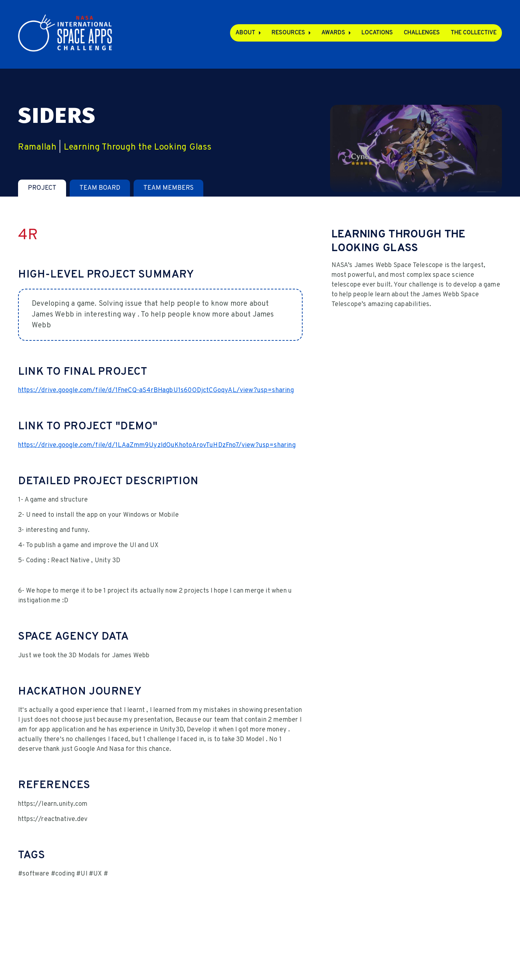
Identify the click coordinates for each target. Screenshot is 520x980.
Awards (333, 33)
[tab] (42, 188)
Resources (288, 33)
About (245, 33)
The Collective (474, 33)
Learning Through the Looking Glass (138, 147)
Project (42, 188)
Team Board (100, 188)
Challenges (422, 33)
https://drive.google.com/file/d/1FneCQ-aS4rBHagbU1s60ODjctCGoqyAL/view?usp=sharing (156, 390)
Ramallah (37, 147)
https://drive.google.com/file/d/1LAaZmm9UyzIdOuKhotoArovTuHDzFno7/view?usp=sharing (157, 445)
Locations (377, 33)
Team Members (168, 188)
